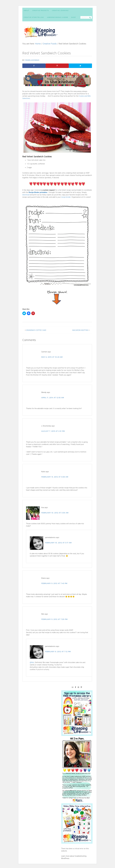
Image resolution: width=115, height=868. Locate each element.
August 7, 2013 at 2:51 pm (53, 431)
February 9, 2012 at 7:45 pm (54, 583)
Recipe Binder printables (38, 192)
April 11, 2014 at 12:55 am (53, 398)
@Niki (32, 662)
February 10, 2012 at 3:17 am (58, 543)
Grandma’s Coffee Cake (36, 330)
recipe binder (66, 197)
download (26, 195)
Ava (43, 507)
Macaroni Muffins (80, 330)
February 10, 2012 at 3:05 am (55, 513)
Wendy (44, 392)
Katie (43, 472)
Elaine (44, 578)
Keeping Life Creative (57, 32)
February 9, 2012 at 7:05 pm (54, 619)
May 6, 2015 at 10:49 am (52, 357)
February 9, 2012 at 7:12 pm (58, 652)
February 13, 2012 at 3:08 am (55, 477)
